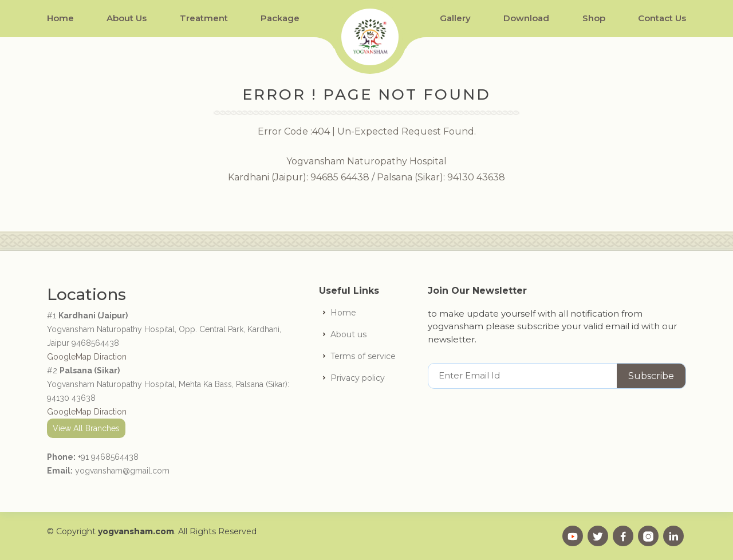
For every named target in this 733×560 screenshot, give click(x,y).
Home (60, 18)
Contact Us (662, 18)
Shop (594, 18)
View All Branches (86, 428)
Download (526, 18)
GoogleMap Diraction (87, 357)
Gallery (455, 18)
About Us (127, 18)
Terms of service (363, 356)
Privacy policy (358, 378)
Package (280, 18)
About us (348, 334)
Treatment (204, 18)
